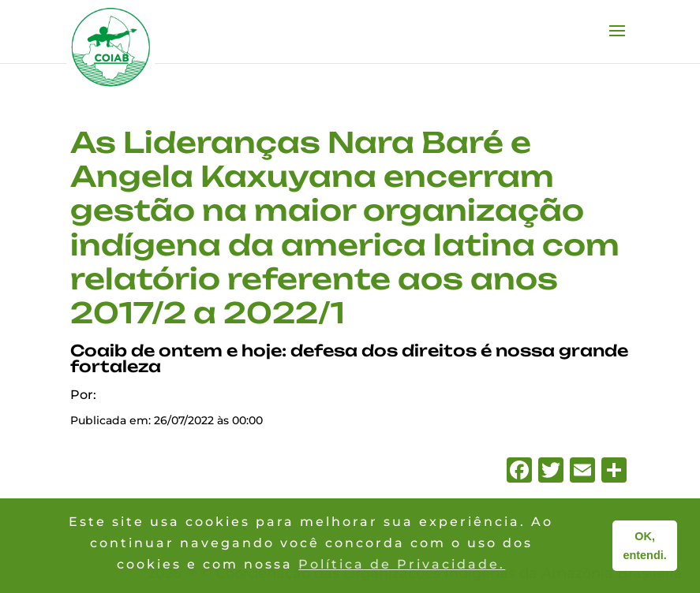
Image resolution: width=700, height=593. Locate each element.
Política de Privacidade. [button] (402, 564)
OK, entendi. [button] (645, 546)
